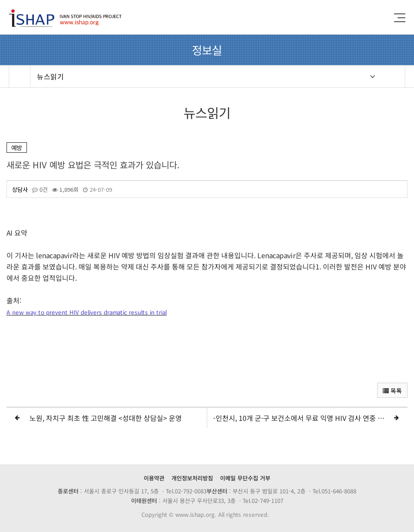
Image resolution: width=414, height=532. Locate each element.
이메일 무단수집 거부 (245, 478)
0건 (40, 190)
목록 (392, 391)
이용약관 (154, 478)
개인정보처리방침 (192, 478)
